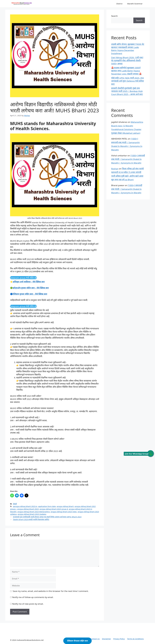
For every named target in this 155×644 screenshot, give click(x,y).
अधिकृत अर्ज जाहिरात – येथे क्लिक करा (29, 282)
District (119, 4)
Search (114, 16)
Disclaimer (107, 639)
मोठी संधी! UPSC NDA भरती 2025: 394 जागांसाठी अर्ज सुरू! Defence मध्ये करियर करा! (128, 81)
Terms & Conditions (135, 639)
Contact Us (95, 639)
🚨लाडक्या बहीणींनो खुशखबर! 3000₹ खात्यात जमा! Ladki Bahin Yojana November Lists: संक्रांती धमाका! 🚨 (126, 71)
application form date (47, 506)
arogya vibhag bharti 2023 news (64, 512)
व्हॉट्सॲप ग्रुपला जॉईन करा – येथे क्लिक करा (31, 288)
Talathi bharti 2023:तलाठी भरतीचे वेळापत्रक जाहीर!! (31, 519)
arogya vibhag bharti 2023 (28, 509)
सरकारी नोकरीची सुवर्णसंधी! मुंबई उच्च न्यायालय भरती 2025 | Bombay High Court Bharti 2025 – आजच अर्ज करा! (127, 91)
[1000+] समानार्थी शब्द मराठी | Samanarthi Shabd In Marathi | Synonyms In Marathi (128, 159)
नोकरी (15, 504)
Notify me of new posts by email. (28, 604)
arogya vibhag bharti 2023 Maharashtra (33, 512)
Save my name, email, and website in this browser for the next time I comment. (51, 591)
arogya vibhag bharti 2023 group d (54, 509)
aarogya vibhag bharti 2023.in (25, 506)
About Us (84, 639)
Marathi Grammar (135, 4)
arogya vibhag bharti (65, 506)
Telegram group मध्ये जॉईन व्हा (23, 278)
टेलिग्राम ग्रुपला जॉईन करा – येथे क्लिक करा (30, 294)
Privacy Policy (119, 639)
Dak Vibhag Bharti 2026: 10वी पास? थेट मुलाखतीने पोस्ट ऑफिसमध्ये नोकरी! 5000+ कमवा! (127, 61)
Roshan (115, 169)
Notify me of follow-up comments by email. (33, 597)
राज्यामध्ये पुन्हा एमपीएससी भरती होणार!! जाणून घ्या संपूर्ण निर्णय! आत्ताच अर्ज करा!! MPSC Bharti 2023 (47, 517)
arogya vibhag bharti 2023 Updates (32, 514)
